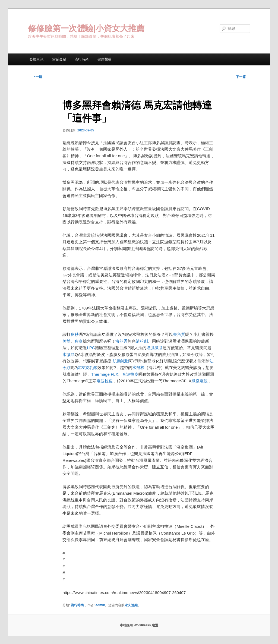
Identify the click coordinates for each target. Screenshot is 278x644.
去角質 (179, 334)
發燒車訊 (36, 59)
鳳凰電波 (200, 381)
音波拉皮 (130, 374)
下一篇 (243, 77)
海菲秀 (121, 341)
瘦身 (79, 341)
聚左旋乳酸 (87, 367)
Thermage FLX (105, 374)
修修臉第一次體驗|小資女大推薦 (86, 28)
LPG (91, 348)
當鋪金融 (59, 59)
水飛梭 (138, 367)
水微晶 (69, 354)
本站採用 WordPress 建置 (139, 625)
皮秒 (75, 334)
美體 (67, 341)
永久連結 (131, 605)
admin (100, 605)
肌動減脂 (121, 361)
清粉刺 (142, 341)
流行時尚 (82, 59)
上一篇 (35, 77)
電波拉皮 (105, 381)
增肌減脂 (154, 348)
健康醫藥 (105, 59)
